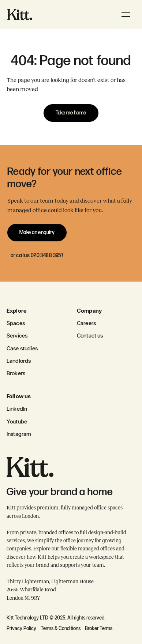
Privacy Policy (21, 628)
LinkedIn (17, 409)
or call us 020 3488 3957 (37, 255)
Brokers (16, 373)
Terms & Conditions (61, 628)
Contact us (90, 336)
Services (17, 336)
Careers (86, 323)
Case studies (22, 348)
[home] (20, 14)
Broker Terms (99, 628)
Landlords (19, 361)
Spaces (16, 323)
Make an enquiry (37, 232)
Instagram (19, 434)
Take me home (71, 113)
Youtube (17, 421)
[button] (126, 15)
